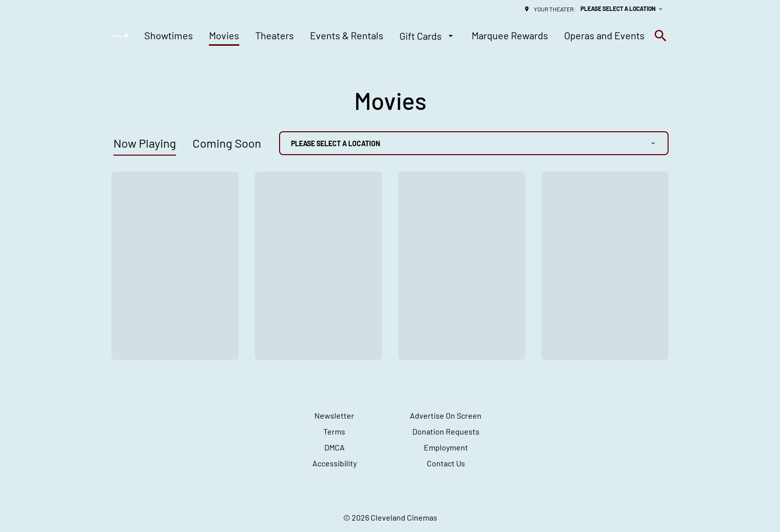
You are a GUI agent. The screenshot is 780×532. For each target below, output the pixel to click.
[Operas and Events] (604, 36)
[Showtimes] (169, 36)
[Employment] (446, 447)
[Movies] (224, 36)
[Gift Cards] (428, 36)
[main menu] (394, 36)
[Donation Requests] (446, 432)
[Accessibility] (335, 463)
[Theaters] (275, 36)
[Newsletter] (334, 416)
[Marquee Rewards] (510, 36)
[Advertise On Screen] (446, 416)
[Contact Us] (446, 463)
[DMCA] (335, 447)
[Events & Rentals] (347, 36)
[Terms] (334, 432)
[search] (661, 36)
